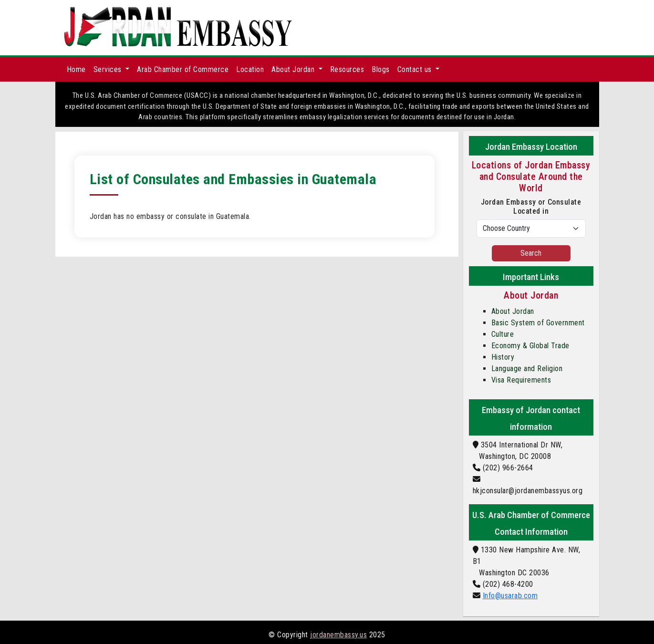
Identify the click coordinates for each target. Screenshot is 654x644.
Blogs (381, 69)
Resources (347, 69)
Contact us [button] (416, 69)
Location (250, 69)
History (503, 357)
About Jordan (513, 311)
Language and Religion (527, 369)
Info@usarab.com (510, 596)
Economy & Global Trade (530, 346)
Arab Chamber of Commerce (183, 69)
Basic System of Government (538, 323)
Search (531, 253)
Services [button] (109, 69)
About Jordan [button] (294, 69)
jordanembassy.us (338, 635)
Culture (503, 334)
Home (76, 69)
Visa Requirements (521, 380)
